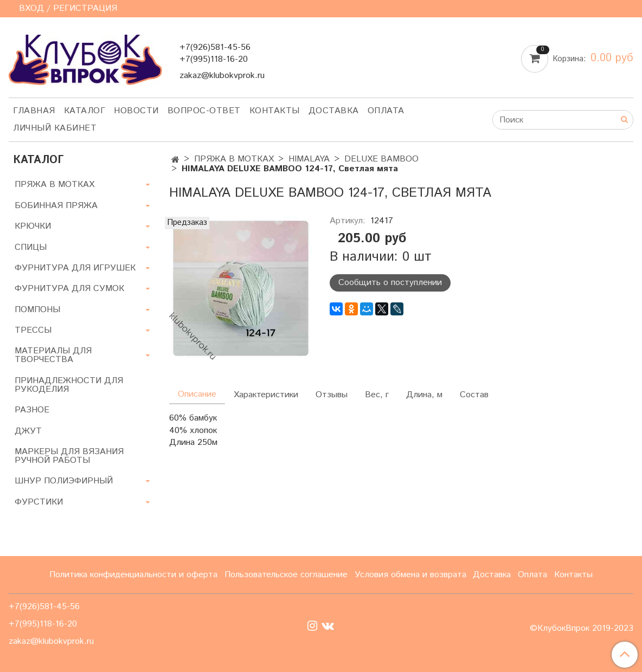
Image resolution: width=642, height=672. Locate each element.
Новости (136, 111)
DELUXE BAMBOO (381, 159)
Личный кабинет (55, 128)
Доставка (334, 111)
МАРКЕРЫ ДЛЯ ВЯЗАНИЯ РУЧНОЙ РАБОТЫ (69, 456)
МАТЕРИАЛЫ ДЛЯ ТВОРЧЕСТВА (53, 355)
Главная (34, 111)
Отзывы (332, 395)
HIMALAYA (309, 159)
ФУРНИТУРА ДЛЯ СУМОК (69, 289)
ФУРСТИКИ (39, 502)
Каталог (85, 111)
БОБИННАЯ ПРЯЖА (56, 206)
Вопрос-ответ (204, 111)
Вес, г (377, 395)
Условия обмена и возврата (410, 575)
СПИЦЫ (31, 247)
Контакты (275, 111)
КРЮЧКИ (33, 226)
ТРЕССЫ (33, 330)
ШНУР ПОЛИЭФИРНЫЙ (64, 481)
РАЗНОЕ (32, 410)
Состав (474, 395)
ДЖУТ (28, 431)
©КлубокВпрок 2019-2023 (582, 629)
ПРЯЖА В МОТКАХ (234, 159)
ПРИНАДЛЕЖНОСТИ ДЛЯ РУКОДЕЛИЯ (69, 385)
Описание (197, 394)
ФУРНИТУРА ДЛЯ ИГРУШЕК (75, 268)
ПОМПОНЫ (37, 310)
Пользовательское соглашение (286, 575)
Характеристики (266, 395)
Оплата (386, 111)
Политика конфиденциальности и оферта (133, 575)
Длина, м (424, 395)
